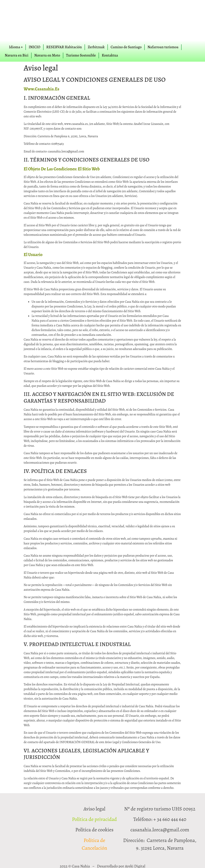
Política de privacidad (94, 819)
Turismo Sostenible (81, 55)
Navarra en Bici (17, 55)
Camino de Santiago (126, 47)
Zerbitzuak (96, 47)
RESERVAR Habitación (64, 47)
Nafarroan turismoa (163, 47)
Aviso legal (94, 809)
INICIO (34, 47)
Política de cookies (94, 830)
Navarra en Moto (47, 55)
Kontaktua (110, 55)
